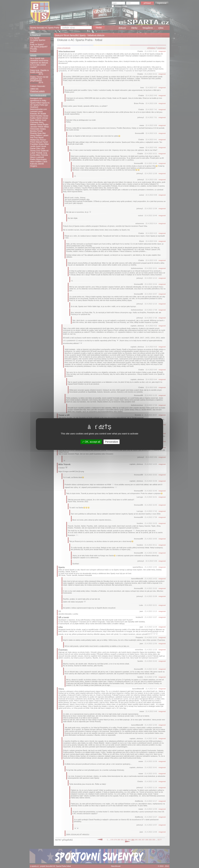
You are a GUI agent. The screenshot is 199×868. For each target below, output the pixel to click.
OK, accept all (91, 442)
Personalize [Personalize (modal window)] (112, 442)
